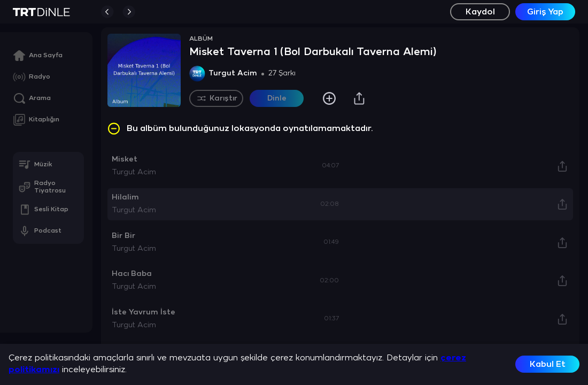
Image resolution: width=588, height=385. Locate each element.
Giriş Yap (545, 12)
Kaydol (480, 12)
